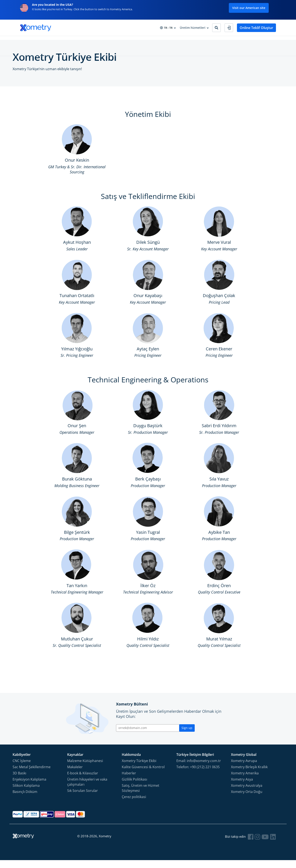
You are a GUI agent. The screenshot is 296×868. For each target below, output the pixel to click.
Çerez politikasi (134, 804)
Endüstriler (61, 41)
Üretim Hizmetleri (33, 41)
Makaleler (75, 775)
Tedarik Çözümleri (89, 41)
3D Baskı (19, 781)
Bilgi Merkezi (118, 41)
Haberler (129, 781)
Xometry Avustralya (247, 793)
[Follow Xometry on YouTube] (266, 844)
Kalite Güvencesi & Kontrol (143, 775)
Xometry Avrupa (244, 768)
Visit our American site (249, 8)
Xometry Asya (242, 787)
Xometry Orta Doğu (247, 799)
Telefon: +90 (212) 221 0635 (198, 775)
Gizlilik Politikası (134, 787)
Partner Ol (176, 41)
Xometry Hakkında (148, 41)
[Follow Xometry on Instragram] (258, 844)
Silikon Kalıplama (26, 793)
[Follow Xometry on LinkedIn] (273, 844)
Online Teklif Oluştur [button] (256, 28)
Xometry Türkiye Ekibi (139, 768)
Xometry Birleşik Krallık (249, 775)
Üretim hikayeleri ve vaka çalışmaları (87, 790)
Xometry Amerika (245, 781)
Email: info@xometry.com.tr (199, 768)
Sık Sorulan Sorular (83, 798)
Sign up (187, 736)
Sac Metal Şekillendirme (32, 775)
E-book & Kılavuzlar (83, 781)
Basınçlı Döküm (25, 799)
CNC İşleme (22, 768)
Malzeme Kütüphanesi (85, 768)
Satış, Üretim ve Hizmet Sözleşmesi (141, 796)
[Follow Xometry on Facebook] (251, 844)
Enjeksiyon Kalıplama (29, 787)
